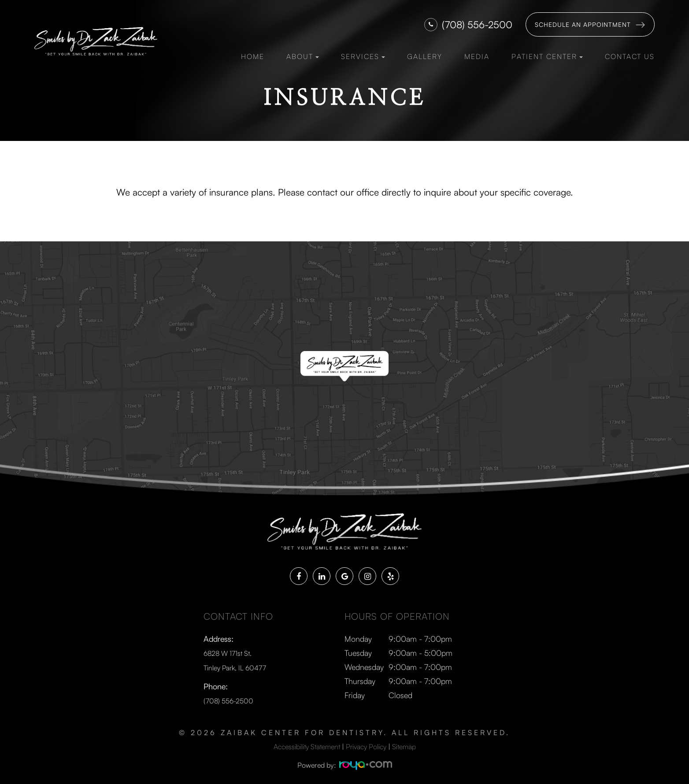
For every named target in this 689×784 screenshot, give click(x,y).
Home (253, 56)
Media (477, 56)
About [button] (303, 56)
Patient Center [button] (547, 56)
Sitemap (404, 745)
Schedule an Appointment (583, 24)
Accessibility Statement (307, 745)
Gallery (425, 56)
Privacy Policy (366, 745)
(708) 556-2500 (477, 24)
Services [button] (363, 56)
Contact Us (630, 56)
